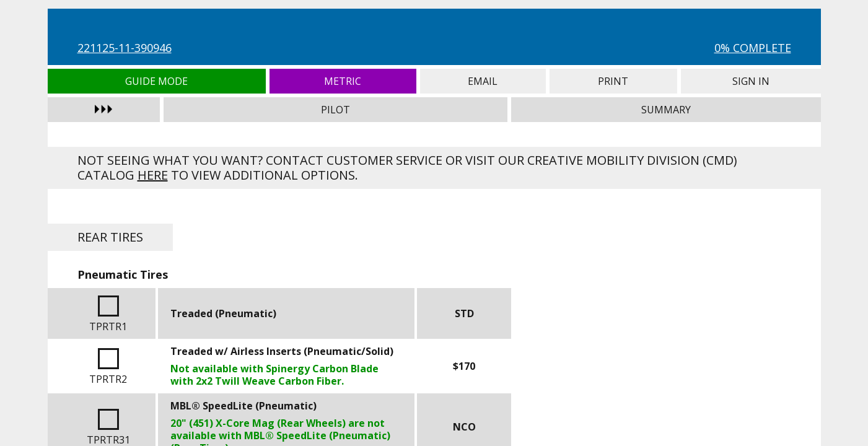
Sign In (751, 81)
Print (613, 81)
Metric (343, 81)
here (153, 175)
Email (483, 81)
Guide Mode (157, 81)
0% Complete (753, 48)
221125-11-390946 (125, 48)
